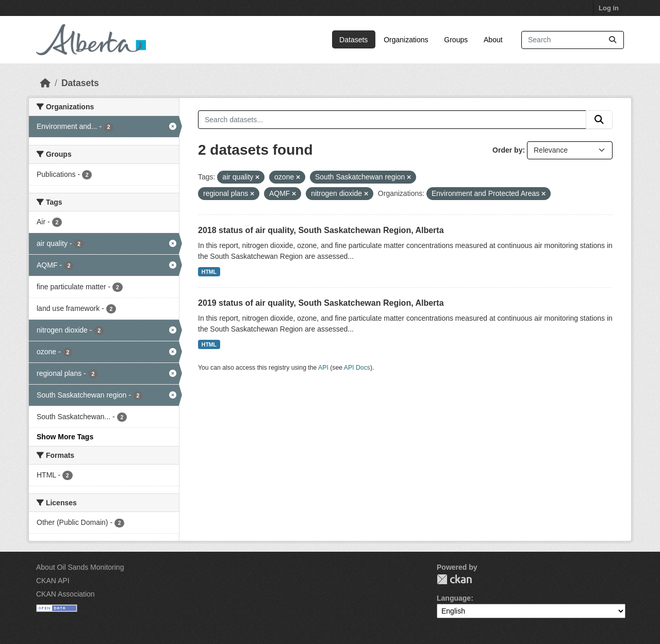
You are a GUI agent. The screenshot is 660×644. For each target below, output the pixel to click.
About (493, 40)
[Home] (45, 83)
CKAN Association (65, 594)
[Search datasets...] (573, 40)
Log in (609, 8)
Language (454, 598)
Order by (507, 150)
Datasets (353, 40)
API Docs (357, 368)
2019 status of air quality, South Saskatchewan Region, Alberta (321, 303)
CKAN (454, 579)
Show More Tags (65, 437)
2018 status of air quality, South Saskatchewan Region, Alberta (321, 230)
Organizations (406, 40)
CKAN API (53, 581)
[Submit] (613, 40)
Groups (456, 40)
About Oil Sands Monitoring (80, 567)
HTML (209, 272)
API (323, 368)
